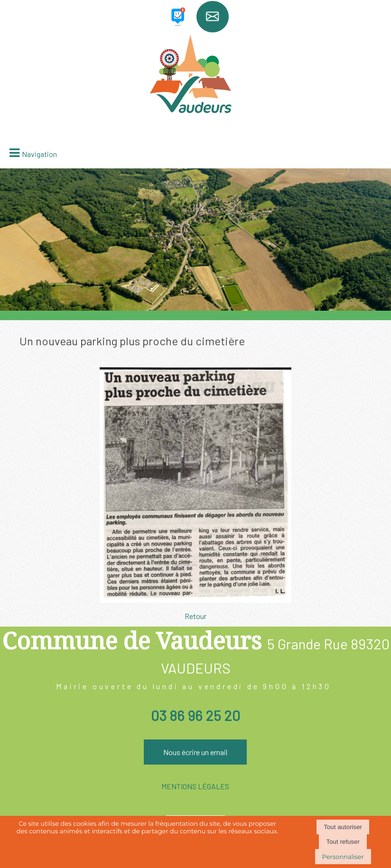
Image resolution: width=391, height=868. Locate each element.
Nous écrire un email (195, 752)
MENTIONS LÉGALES (195, 786)
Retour (195, 616)
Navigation (39, 154)
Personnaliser (343, 857)
